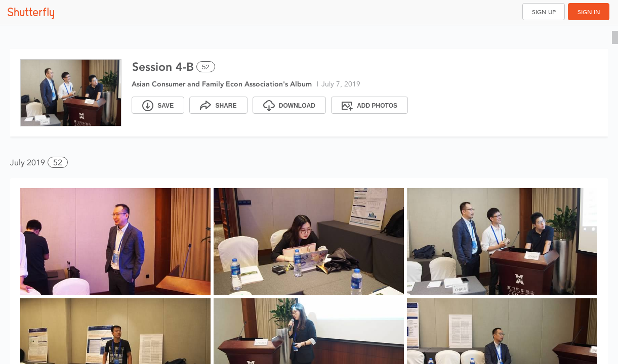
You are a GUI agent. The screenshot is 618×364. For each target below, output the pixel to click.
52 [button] (58, 163)
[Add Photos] (369, 105)
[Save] (158, 105)
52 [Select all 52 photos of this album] (206, 67)
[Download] (289, 105)
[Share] (218, 105)
